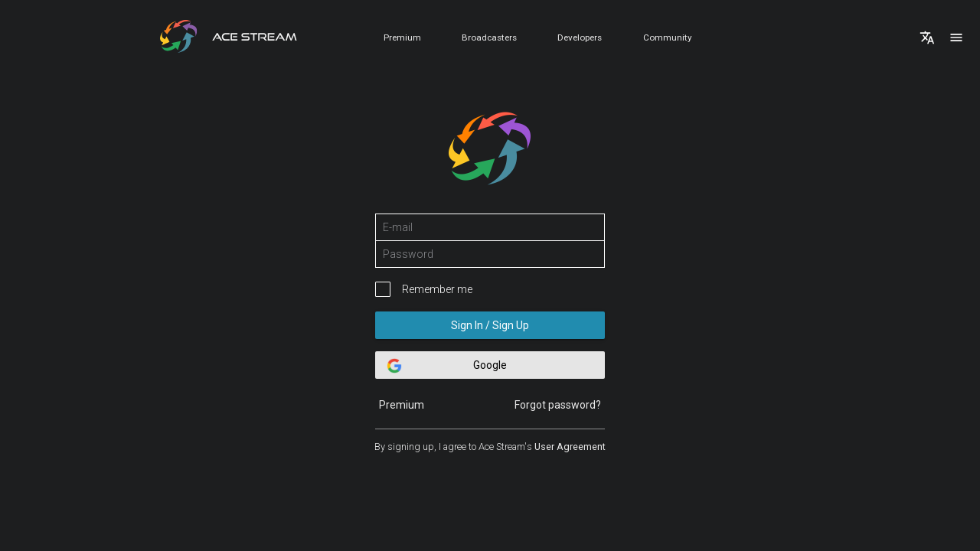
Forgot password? (558, 405)
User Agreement (570, 447)
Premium (402, 37)
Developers (580, 37)
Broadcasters (489, 37)
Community (668, 37)
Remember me (437, 289)
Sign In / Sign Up (490, 325)
